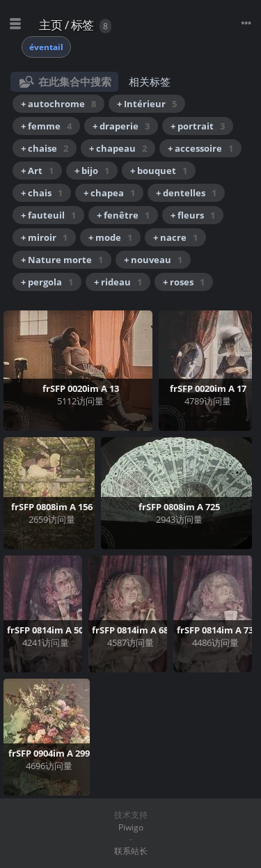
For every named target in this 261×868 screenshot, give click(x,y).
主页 (50, 25)
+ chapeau (118, 148)
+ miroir (44, 237)
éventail (46, 47)
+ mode (110, 237)
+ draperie (121, 126)
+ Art (37, 171)
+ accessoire (200, 148)
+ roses (184, 282)
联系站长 (131, 851)
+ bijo (92, 171)
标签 (82, 25)
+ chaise (45, 148)
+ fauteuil (48, 215)
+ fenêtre (123, 215)
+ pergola (47, 282)
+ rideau (118, 282)
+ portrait (198, 126)
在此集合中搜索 (75, 81)
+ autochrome (58, 104)
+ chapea (109, 193)
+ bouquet (159, 171)
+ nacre (175, 237)
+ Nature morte (62, 260)
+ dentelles (186, 193)
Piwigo (131, 827)
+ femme (46, 126)
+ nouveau (153, 260)
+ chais (42, 193)
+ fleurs (193, 215)
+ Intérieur (147, 104)
